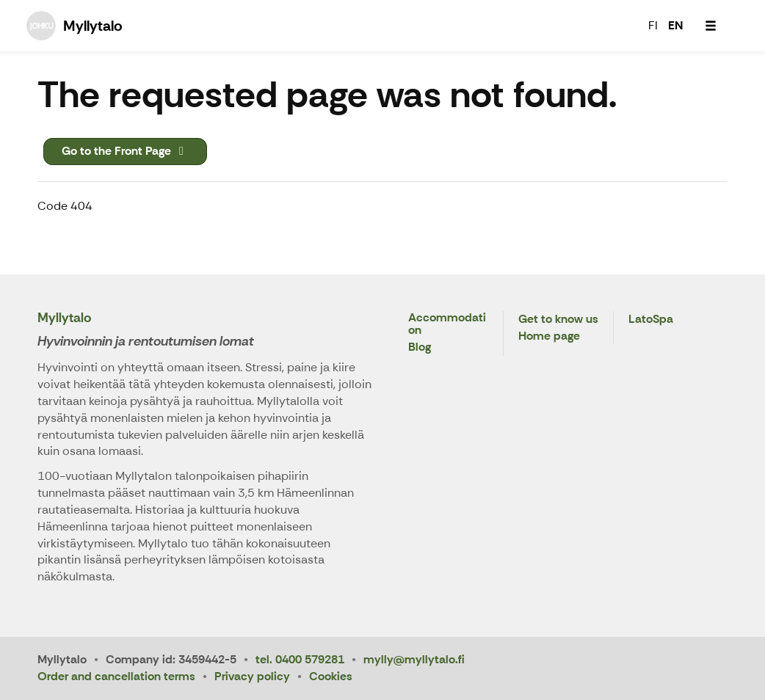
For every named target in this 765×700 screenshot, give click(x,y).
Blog (420, 347)
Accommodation (447, 325)
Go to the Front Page (125, 151)
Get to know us (558, 320)
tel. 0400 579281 (300, 659)
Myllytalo (64, 318)
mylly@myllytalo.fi (414, 659)
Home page (549, 336)
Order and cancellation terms (116, 676)
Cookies (331, 676)
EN (675, 25)
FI (653, 25)
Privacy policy (252, 676)
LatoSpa (651, 320)
